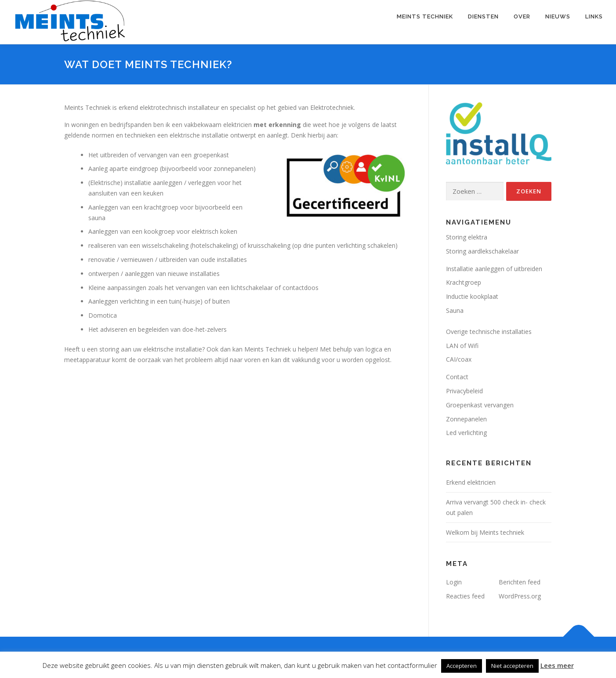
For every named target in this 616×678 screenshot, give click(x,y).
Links (594, 16)
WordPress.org (520, 596)
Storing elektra (467, 237)
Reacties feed (465, 596)
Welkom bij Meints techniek (485, 532)
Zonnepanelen (466, 419)
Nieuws (558, 16)
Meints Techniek (425, 16)
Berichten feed (520, 582)
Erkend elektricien (471, 482)
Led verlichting (466, 433)
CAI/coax (459, 359)
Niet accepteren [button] (512, 666)
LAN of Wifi (462, 346)
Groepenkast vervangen (480, 405)
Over (522, 16)
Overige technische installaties (489, 332)
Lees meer (557, 665)
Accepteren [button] (462, 666)
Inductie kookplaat (472, 296)
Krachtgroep (464, 282)
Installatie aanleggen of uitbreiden (494, 269)
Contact (457, 377)
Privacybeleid (464, 391)
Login (454, 582)
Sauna (455, 310)
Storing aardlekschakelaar (482, 251)
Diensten (483, 16)
